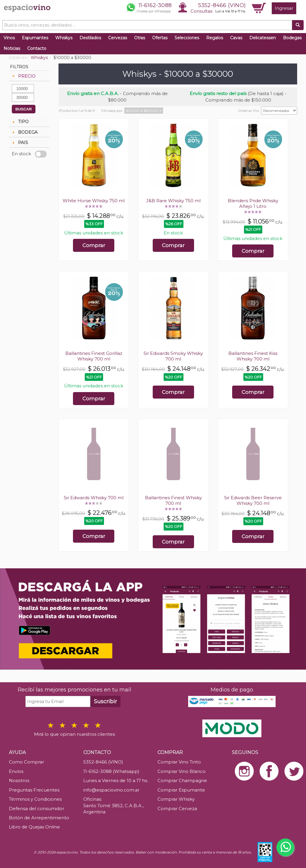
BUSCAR (24, 109)
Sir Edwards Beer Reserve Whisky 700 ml (253, 500)
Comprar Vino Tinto (179, 762)
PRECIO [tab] (23, 76)
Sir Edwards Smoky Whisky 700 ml (173, 356)
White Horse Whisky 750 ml (94, 201)
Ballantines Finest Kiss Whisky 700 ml (253, 356)
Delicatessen (263, 38)
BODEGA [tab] (24, 132)
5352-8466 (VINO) (222, 5)
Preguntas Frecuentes (34, 790)
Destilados (90, 38)
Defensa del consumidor (36, 809)
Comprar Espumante (181, 790)
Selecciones (187, 38)
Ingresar (284, 8)
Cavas (236, 38)
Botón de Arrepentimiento (39, 818)
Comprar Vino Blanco (182, 771)
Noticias (12, 48)
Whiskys (64, 38)
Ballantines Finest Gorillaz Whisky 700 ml (94, 356)
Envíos (16, 771)
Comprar (94, 245)
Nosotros (19, 780)
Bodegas (292, 38)
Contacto (37, 48)
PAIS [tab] (19, 143)
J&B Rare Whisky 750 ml (173, 201)
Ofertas (160, 38)
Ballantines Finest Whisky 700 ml (173, 500)
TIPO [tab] (20, 122)
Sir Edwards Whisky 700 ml (94, 498)
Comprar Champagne (182, 780)
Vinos (9, 38)
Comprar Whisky (176, 799)
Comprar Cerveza (177, 809)
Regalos (215, 38)
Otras (140, 38)
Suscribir (105, 701)
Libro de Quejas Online (34, 827)
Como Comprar (26, 762)
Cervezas (118, 38)
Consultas (201, 11)
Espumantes (35, 38)
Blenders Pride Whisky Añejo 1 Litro (253, 203)
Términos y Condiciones (35, 799)
